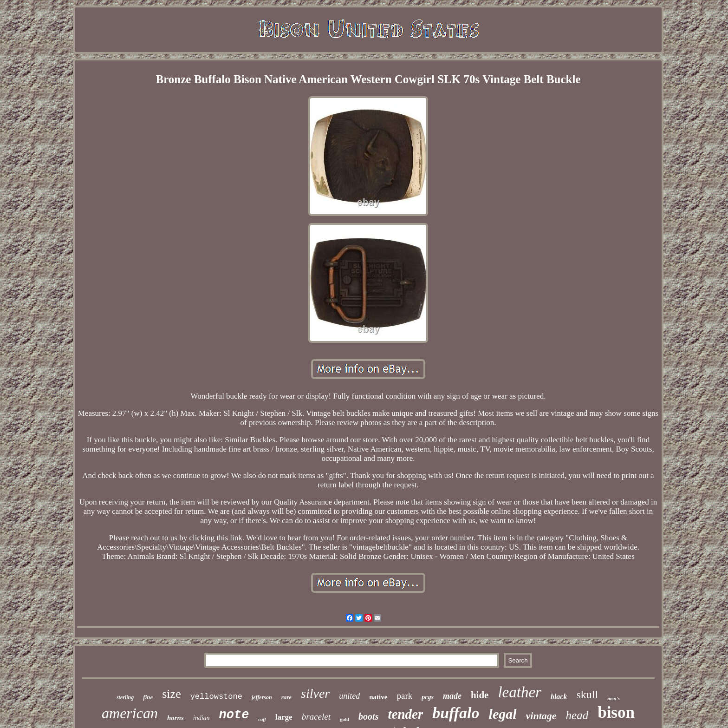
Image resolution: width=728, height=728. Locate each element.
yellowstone (216, 697)
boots (368, 716)
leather (519, 692)
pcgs (428, 697)
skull (587, 695)
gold (344, 719)
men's (614, 698)
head (577, 715)
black (559, 697)
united (349, 696)
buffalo (456, 713)
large (284, 717)
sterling (125, 697)
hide (480, 695)
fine (148, 697)
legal (503, 714)
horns (175, 718)
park (404, 696)
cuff (262, 719)
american (130, 713)
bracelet (316, 717)
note (234, 715)
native (378, 697)
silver (315, 693)
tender (405, 714)
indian (201, 718)
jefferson (262, 697)
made (452, 696)
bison (616, 712)
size (171, 694)
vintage (541, 716)
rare (286, 697)
